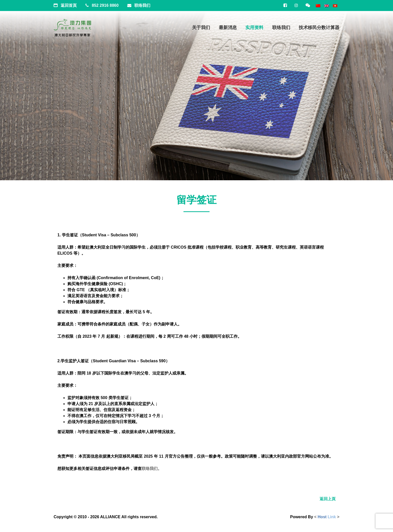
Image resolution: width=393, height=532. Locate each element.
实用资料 (254, 28)
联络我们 (281, 28)
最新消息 (228, 28)
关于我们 (201, 28)
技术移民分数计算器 (319, 28)
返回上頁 (328, 499)
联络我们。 (152, 469)
